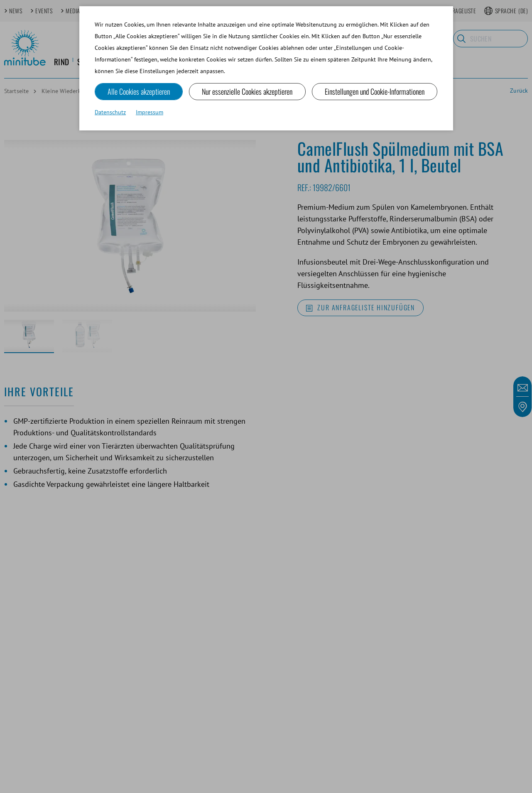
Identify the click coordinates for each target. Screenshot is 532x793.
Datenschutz (110, 112)
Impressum (150, 112)
